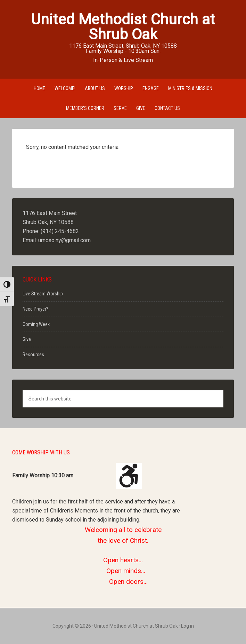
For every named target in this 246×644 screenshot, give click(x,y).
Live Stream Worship (43, 294)
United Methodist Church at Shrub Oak (123, 27)
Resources (33, 355)
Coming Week (36, 324)
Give (27, 339)
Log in (187, 626)
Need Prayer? (35, 309)
